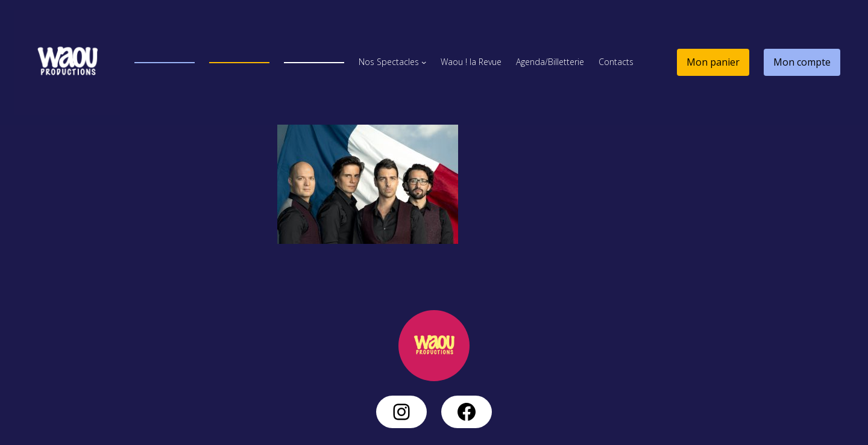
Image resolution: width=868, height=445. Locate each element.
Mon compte (802, 62)
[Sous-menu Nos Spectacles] (424, 62)
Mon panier (713, 62)
